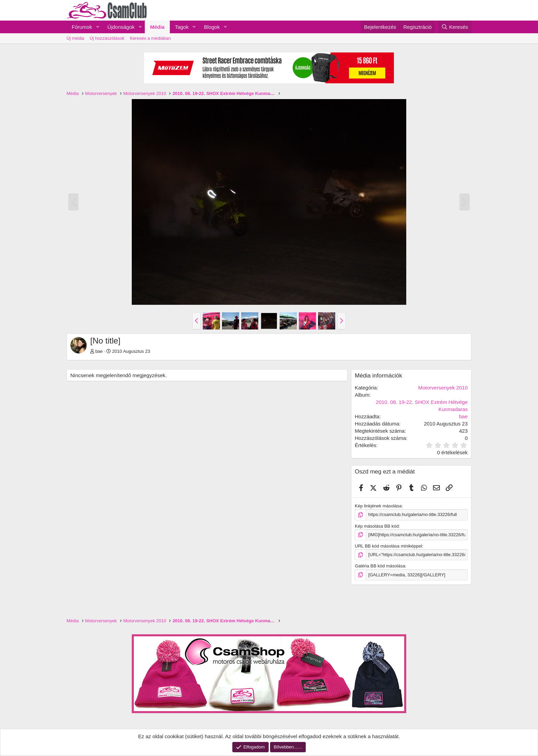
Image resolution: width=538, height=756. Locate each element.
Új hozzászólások (107, 38)
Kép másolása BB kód (377, 526)
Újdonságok (121, 27)
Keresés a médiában (150, 38)
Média (157, 27)
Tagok (182, 27)
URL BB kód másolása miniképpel (388, 546)
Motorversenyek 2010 (443, 388)
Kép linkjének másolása (378, 506)
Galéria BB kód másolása (380, 566)
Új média (75, 38)
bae (99, 351)
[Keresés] (455, 27)
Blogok (212, 27)
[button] (97, 27)
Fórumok (82, 27)
